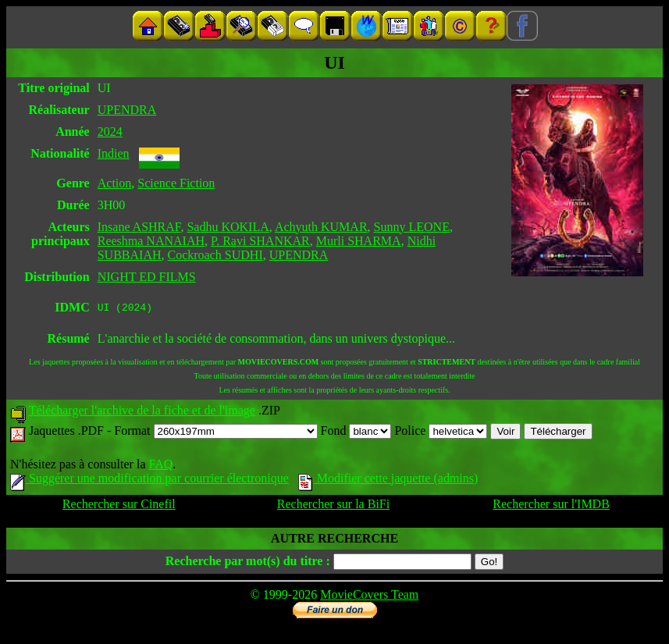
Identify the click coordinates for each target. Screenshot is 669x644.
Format (215, 433)
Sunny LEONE (412, 227)
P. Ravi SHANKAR (260, 241)
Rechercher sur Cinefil (119, 506)
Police (441, 433)
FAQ (160, 466)
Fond (356, 433)
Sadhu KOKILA (228, 227)
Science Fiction (176, 183)
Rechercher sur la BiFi (333, 506)
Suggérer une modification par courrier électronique (149, 480)
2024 (110, 132)
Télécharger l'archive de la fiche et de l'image (142, 413)
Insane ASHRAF (139, 227)
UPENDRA (127, 110)
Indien (114, 153)
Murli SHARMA (359, 241)
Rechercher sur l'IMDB (551, 506)
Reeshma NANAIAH (151, 241)
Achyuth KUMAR (321, 227)
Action (115, 183)
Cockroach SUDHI (215, 255)
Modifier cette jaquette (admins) (388, 480)
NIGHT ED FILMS (147, 277)
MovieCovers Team (369, 597)
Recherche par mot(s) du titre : (248, 563)
